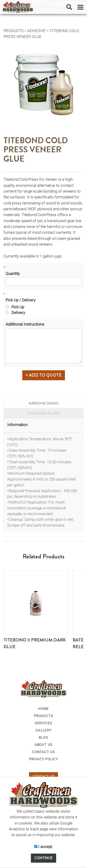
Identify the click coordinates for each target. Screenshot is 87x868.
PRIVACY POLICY (43, 759)
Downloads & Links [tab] (43, 413)
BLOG (43, 738)
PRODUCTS (13, 31)
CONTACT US (43, 752)
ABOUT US (43, 745)
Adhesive (37, 31)
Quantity (13, 274)
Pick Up (15, 307)
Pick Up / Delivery (21, 300)
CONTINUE (43, 858)
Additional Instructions (25, 324)
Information (17, 425)
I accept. (44, 847)
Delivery (15, 313)
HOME (43, 709)
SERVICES (43, 723)
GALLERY (43, 730)
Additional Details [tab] (43, 403)
